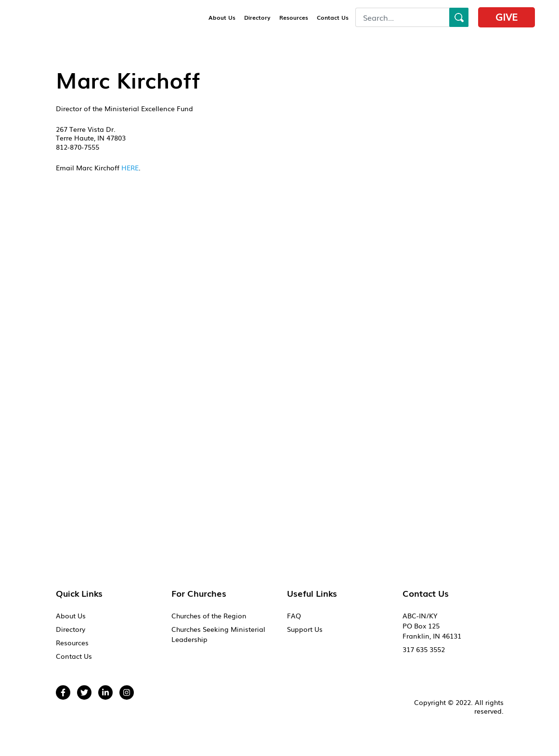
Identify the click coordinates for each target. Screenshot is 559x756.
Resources (294, 17)
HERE (130, 167)
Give (507, 16)
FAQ (294, 615)
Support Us (305, 629)
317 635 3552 (424, 649)
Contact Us (333, 17)
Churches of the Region (209, 615)
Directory (257, 17)
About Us (222, 17)
